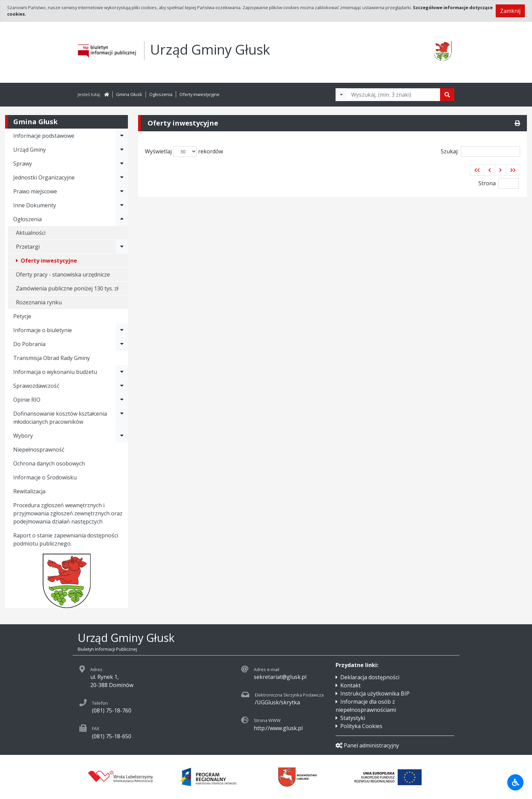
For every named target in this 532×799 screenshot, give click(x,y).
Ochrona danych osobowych (49, 463)
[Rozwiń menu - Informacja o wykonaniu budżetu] (122, 372)
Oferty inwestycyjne (199, 94)
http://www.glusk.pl (278, 728)
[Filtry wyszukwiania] (341, 95)
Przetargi (28, 247)
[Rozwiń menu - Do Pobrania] (122, 344)
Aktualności (31, 233)
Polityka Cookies (361, 726)
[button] (477, 170)
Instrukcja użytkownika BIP (375, 693)
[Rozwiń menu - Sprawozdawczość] (122, 386)
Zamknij (510, 11)
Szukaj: (480, 151)
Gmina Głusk (129, 94)
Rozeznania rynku (39, 302)
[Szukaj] (447, 95)
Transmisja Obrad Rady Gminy (52, 358)
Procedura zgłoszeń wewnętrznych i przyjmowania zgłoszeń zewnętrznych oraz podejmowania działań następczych (68, 513)
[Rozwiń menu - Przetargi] (122, 247)
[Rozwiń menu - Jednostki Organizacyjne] (122, 177)
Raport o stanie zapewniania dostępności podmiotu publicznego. (66, 539)
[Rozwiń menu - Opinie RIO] (122, 400)
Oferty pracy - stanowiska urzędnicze (63, 274)
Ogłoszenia (161, 94)
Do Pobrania (29, 344)
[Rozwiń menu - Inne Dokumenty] (122, 205)
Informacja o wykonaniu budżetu (55, 372)
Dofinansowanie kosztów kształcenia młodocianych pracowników (60, 418)
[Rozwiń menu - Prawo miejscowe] (122, 191)
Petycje (22, 316)
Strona (487, 183)
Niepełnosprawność (39, 450)
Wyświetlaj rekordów (184, 151)
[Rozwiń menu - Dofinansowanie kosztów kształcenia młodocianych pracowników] (122, 418)
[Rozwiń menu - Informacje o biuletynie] (122, 330)
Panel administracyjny (367, 745)
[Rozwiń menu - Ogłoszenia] (122, 219)
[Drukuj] (517, 123)
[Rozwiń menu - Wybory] (122, 436)
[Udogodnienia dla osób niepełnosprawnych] (515, 782)
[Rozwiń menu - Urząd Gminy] (122, 150)
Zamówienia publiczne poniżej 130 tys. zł (67, 288)
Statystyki (353, 718)
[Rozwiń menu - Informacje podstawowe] (122, 136)
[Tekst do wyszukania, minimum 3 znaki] (394, 95)
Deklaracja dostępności (370, 677)
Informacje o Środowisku (45, 477)
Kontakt (350, 685)
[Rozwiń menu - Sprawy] (122, 164)
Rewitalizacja (29, 491)
